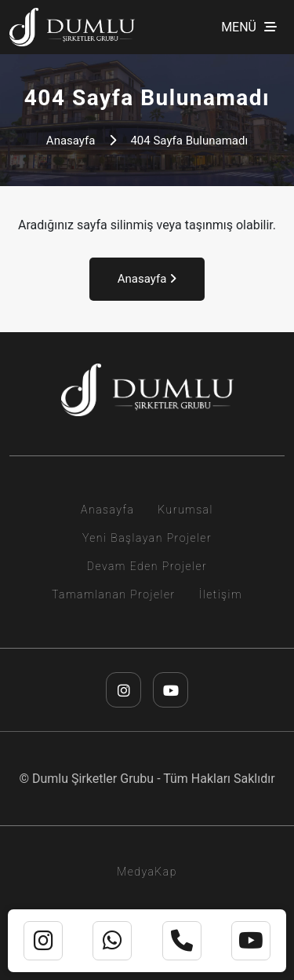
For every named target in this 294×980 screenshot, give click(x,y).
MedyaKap (147, 872)
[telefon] (182, 941)
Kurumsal (185, 510)
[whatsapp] (112, 941)
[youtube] (171, 690)
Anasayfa (71, 141)
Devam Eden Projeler (147, 566)
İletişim (221, 594)
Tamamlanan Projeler (114, 594)
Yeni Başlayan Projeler (147, 538)
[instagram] (123, 690)
